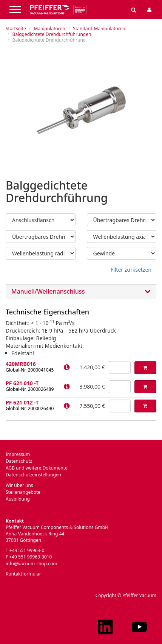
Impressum (18, 454)
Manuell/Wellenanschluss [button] (81, 292)
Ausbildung (18, 499)
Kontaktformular (23, 574)
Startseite (16, 29)
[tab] (81, 292)
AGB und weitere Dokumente (37, 468)
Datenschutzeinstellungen (33, 475)
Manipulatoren (49, 29)
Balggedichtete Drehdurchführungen (52, 34)
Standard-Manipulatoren (99, 29)
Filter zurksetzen (131, 270)
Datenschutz (19, 461)
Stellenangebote (23, 492)
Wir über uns (19, 485)
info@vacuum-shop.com (31, 564)
